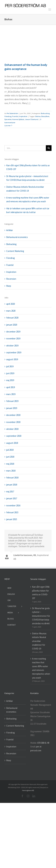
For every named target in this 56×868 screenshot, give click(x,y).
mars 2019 (11, 394)
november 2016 (13, 505)
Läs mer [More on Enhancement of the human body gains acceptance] (8, 125)
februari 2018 (12, 478)
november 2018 (13, 422)
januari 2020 (12, 325)
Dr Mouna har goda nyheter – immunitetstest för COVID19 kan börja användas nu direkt (41, 616)
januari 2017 (12, 498)
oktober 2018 (12, 429)
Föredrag (8, 116)
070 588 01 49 (43, 743)
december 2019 (13, 332)
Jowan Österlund (32, 119)
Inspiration (23, 116)
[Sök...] (25, 148)
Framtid (15, 116)
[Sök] (49, 148)
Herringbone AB (28, 790)
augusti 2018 (12, 443)
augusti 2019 (12, 359)
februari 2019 (12, 401)
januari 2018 (12, 485)
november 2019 (13, 339)
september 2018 (14, 436)
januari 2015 (12, 519)
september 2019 (14, 352)
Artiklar (10, 230)
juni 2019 (10, 373)
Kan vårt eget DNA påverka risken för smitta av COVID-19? (41, 592)
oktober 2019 (12, 346)
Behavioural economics (17, 237)
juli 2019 (10, 366)
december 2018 (13, 415)
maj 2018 (10, 464)
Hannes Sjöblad (18, 119)
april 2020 (11, 304)
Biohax (38, 116)
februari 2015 (12, 512)
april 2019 (11, 387)
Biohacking (45, 113)
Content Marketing (15, 251)
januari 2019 (12, 408)
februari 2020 (12, 318)
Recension (11, 279)
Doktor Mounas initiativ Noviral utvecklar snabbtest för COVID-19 (39, 641)
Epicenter (8, 119)
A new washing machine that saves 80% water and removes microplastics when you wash (41, 668)
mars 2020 (11, 311)
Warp (9, 286)
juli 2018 (10, 450)
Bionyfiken (45, 116)
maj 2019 (10, 380)
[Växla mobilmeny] (50, 10)
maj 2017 (10, 492)
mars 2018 (11, 471)
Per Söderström (12, 113)
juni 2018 (10, 457)
